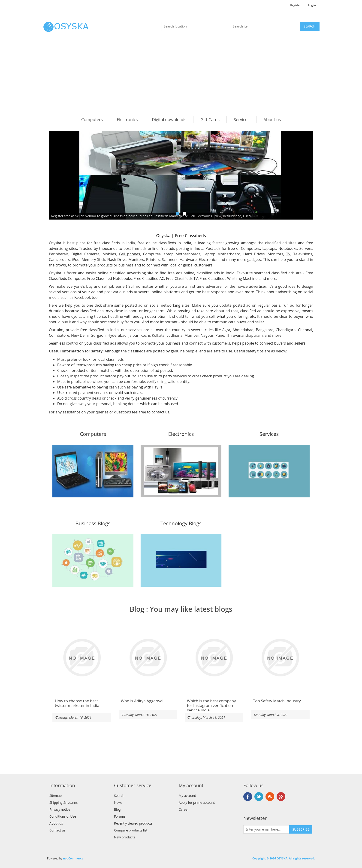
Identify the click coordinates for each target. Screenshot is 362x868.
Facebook (83, 297)
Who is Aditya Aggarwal (142, 701)
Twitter (259, 797)
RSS (270, 797)
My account (187, 796)
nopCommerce (73, 858)
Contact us (57, 830)
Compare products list (131, 830)
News (118, 802)
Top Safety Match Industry (277, 701)
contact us (160, 412)
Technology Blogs (181, 524)
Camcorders (59, 260)
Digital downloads (169, 119)
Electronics (127, 119)
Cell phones (129, 254)
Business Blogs (93, 524)
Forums (120, 816)
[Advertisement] (182, 75)
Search (119, 796)
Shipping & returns (63, 802)
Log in (312, 5)
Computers (92, 119)
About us (272, 119)
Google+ (281, 797)
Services (241, 119)
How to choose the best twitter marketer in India (77, 703)
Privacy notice (60, 809)
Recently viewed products (133, 823)
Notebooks (288, 248)
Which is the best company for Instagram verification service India (211, 706)
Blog (137, 609)
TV (288, 254)
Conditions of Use (63, 816)
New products (125, 837)
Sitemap (56, 796)
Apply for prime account (197, 802)
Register (295, 5)
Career (184, 809)
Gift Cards (210, 119)
